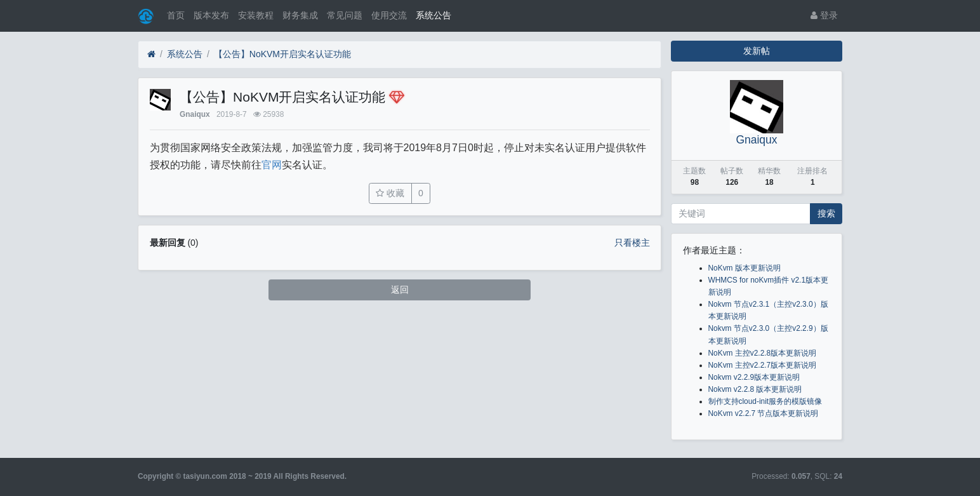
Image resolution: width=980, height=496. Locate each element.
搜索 (826, 213)
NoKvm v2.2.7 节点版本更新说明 (764, 413)
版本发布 (211, 15)
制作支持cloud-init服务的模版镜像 (765, 401)
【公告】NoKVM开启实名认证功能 (282, 54)
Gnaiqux (195, 114)
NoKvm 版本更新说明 (745, 268)
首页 (176, 15)
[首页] (151, 54)
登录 (824, 15)
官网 (272, 165)
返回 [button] (400, 290)
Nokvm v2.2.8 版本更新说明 (755, 389)
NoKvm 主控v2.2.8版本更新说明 (763, 353)
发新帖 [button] (757, 51)
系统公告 (434, 15)
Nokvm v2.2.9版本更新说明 (754, 377)
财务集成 (300, 15)
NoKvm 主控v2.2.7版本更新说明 (763, 365)
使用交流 (389, 15)
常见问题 (345, 15)
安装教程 (256, 15)
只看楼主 (632, 243)
